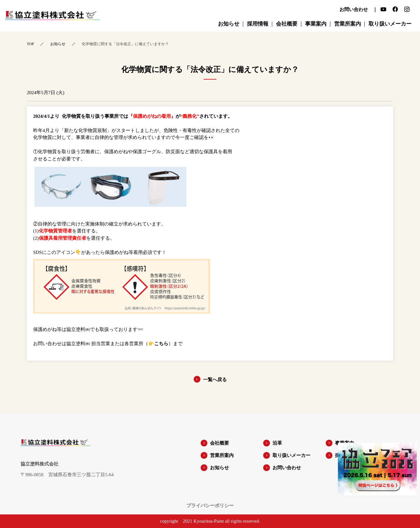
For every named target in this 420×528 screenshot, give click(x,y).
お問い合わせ (287, 468)
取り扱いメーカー (291, 455)
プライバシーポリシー (210, 506)
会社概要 (219, 443)
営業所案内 (222, 455)
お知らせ (58, 44)
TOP (30, 44)
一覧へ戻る (215, 380)
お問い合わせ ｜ (358, 10)
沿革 (277, 443)
